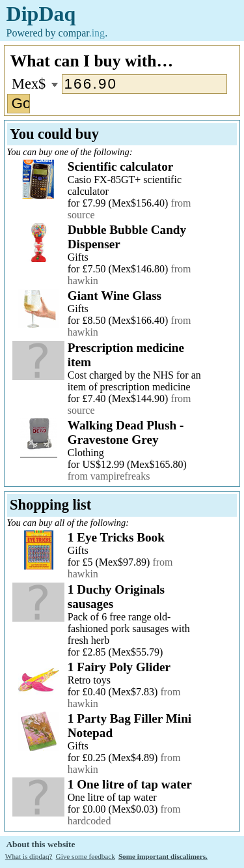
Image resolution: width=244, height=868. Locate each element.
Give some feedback (86, 856)
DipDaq (41, 14)
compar (82, 33)
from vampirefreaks (109, 476)
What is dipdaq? (29, 856)
